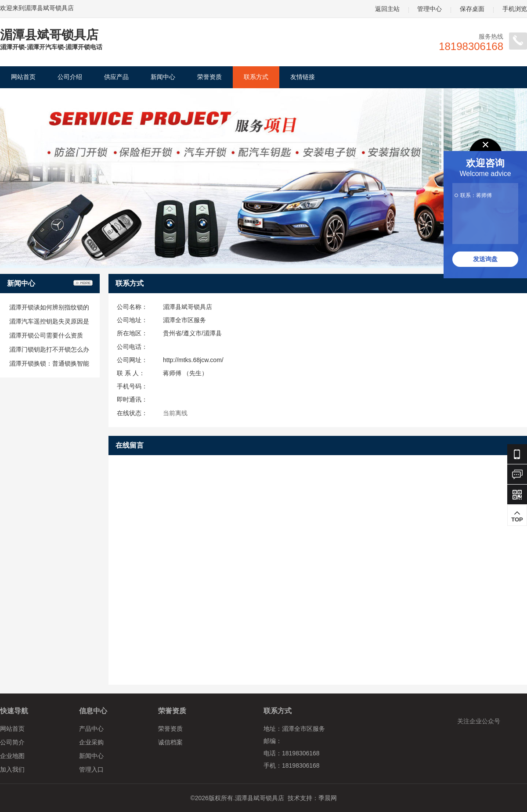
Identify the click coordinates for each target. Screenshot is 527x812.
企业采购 (91, 742)
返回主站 (387, 9)
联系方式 (256, 77)
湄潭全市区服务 (184, 320)
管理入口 (91, 769)
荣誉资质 (209, 77)
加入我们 (12, 769)
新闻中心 (163, 77)
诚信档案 (170, 742)
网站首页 (23, 77)
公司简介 (12, 742)
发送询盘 (485, 259)
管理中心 (430, 9)
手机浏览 (515, 9)
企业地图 (12, 756)
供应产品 (116, 77)
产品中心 (91, 729)
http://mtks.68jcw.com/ (193, 360)
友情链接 (303, 77)
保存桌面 (472, 9)
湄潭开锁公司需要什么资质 (46, 335)
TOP (517, 517)
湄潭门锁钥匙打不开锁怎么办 (49, 349)
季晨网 (328, 798)
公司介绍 (70, 77)
